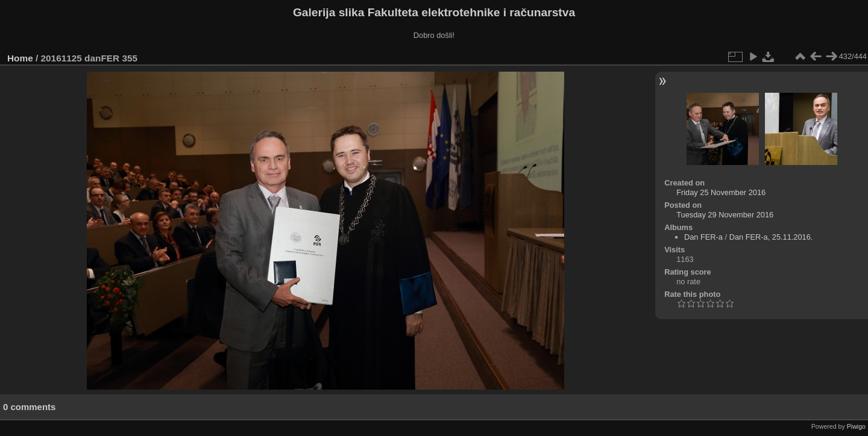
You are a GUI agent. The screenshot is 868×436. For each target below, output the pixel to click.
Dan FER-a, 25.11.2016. (771, 237)
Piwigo (856, 426)
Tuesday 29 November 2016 (725, 215)
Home (20, 58)
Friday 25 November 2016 (721, 192)
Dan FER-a (703, 237)
